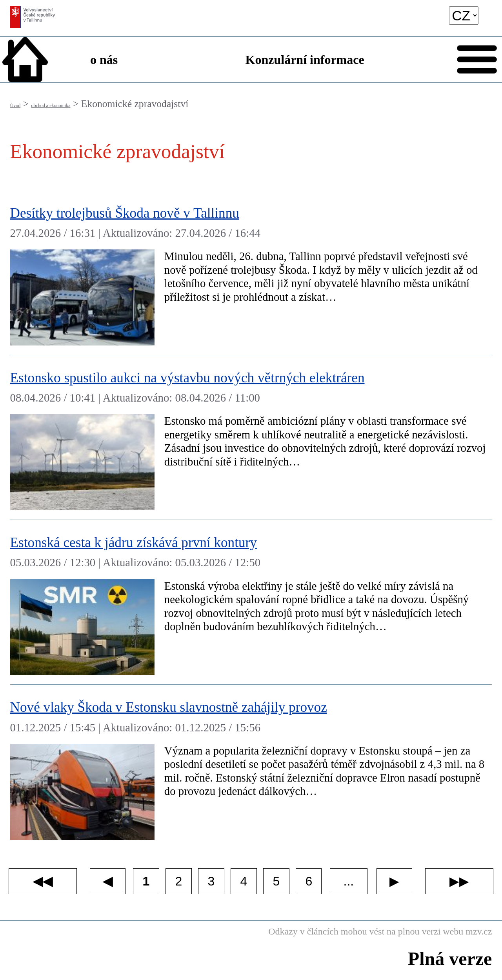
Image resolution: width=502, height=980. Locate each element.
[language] (464, 15)
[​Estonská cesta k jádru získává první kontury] (251, 602)
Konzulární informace (305, 60)
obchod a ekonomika (51, 105)
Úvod (15, 105)
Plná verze (450, 959)
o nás (104, 60)
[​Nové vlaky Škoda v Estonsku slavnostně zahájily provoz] (251, 767)
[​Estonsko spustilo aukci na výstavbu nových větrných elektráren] (251, 438)
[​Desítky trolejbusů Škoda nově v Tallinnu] (251, 273)
